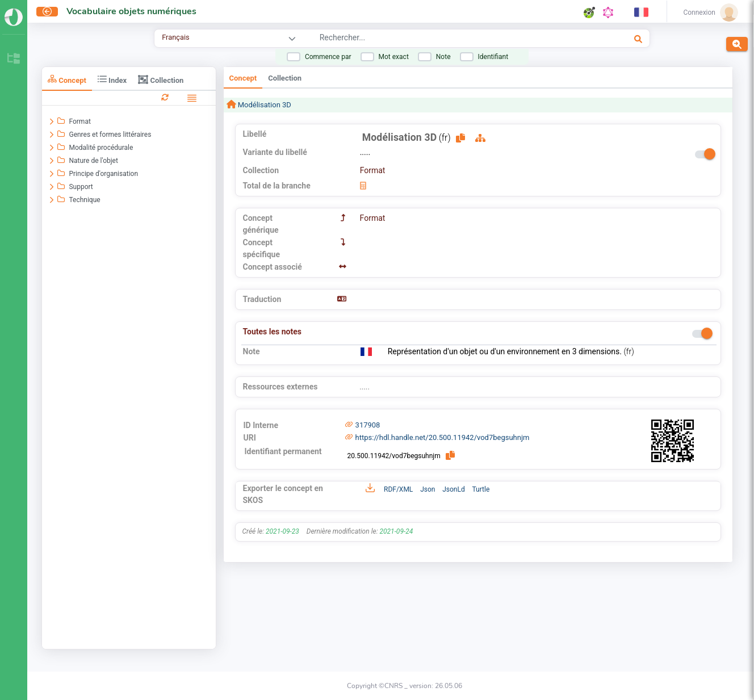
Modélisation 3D (264, 105)
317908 (368, 425)
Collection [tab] (161, 79)
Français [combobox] (175, 37)
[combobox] (439, 39)
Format (373, 170)
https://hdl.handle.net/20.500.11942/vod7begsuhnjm (443, 437)
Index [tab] (112, 79)
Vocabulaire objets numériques (131, 11)
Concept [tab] (67, 79)
